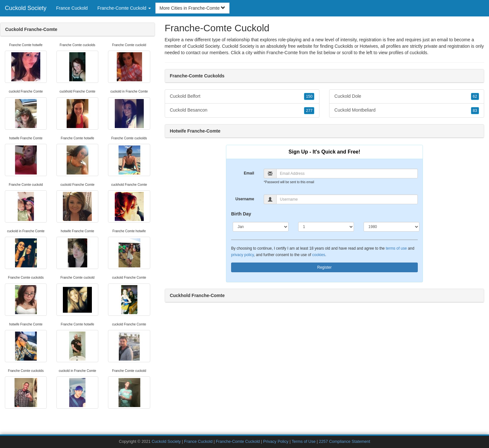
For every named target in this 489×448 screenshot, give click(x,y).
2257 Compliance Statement (344, 442)
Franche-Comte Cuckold (238, 442)
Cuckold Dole (407, 96)
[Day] (326, 227)
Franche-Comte (282, 53)
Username (245, 199)
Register (324, 267)
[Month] (261, 227)
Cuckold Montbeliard (407, 110)
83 (475, 111)
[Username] (347, 199)
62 (475, 96)
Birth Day (241, 214)
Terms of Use (304, 442)
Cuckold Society (26, 8)
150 (309, 96)
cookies (318, 255)
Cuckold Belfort (242, 96)
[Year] (391, 227)
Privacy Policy (276, 442)
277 (309, 111)
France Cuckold (72, 8)
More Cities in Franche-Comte (193, 8)
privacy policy (242, 255)
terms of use (396, 248)
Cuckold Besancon (242, 110)
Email (249, 173)
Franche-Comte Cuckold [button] (124, 8)
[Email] (347, 174)
